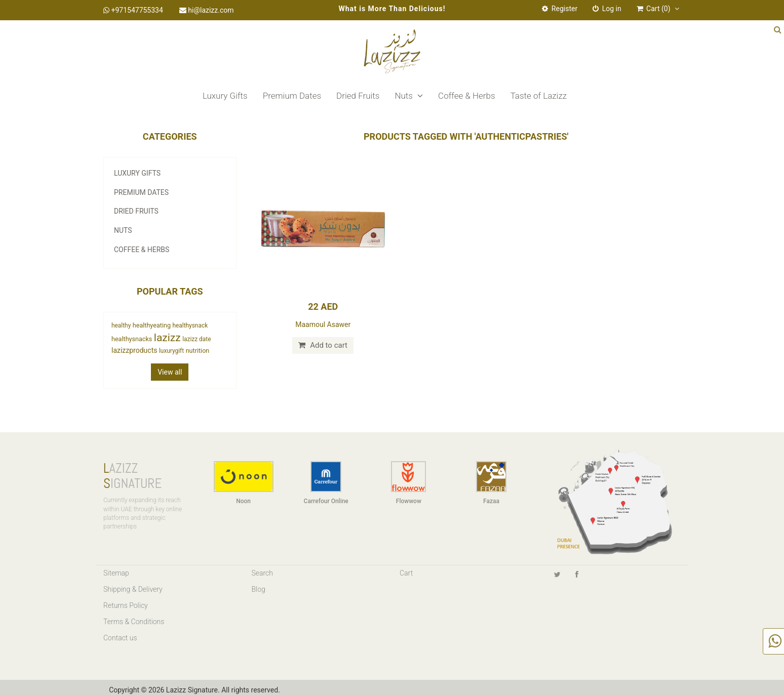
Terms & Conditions (134, 622)
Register (560, 9)
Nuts (409, 96)
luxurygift (171, 351)
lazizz (167, 338)
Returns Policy (126, 605)
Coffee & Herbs (467, 96)
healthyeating (152, 325)
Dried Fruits (358, 96)
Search (263, 573)
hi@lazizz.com (207, 10)
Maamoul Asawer (323, 324)
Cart (406, 573)
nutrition (198, 351)
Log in (607, 9)
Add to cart (323, 345)
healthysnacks (132, 339)
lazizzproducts (134, 350)
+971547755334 (133, 10)
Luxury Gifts (225, 96)
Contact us (120, 638)
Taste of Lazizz (539, 96)
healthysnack (190, 325)
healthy (121, 325)
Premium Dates (292, 96)
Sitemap (116, 573)
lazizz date (197, 339)
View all (170, 372)
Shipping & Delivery (133, 589)
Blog (259, 589)
